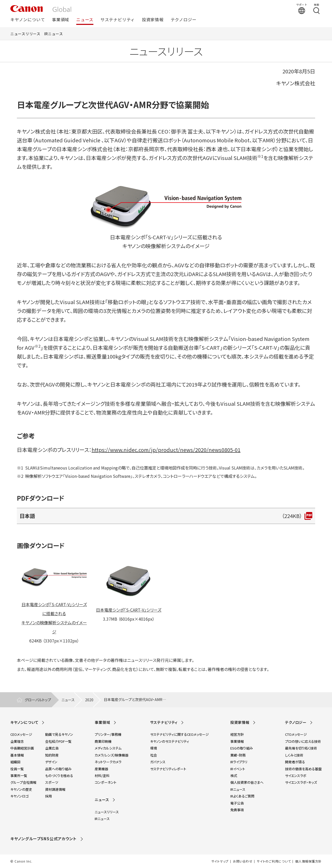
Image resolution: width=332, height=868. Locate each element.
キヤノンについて (28, 20)
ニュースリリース (25, 34)
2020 (89, 700)
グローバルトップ (38, 700)
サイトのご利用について (274, 861)
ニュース (85, 20)
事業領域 (61, 20)
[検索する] (316, 9)
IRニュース (54, 34)
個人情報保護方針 (308, 861)
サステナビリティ (118, 20)
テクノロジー (184, 20)
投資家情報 (153, 20)
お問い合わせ (243, 861)
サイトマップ (220, 861)
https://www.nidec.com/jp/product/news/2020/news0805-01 (166, 450)
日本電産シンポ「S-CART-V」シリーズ (129, 610)
